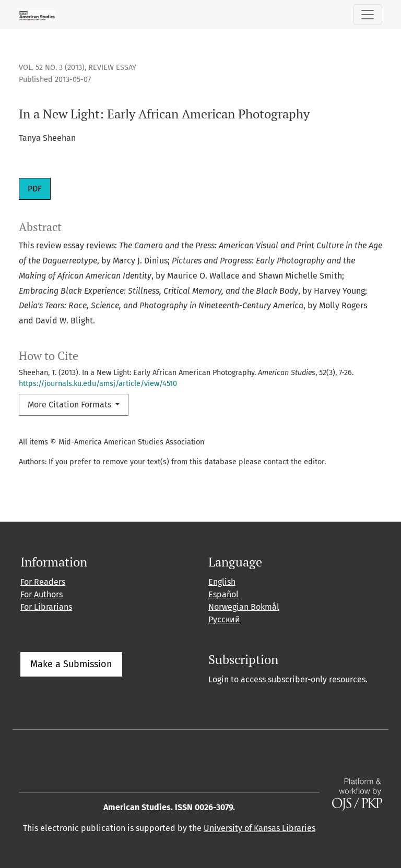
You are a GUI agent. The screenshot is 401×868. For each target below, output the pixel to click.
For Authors (42, 594)
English (222, 582)
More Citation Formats (70, 405)
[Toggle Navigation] (368, 15)
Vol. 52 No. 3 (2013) (52, 68)
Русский (224, 619)
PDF (35, 189)
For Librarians (46, 607)
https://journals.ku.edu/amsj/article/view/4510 (98, 384)
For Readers (43, 582)
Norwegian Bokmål (244, 607)
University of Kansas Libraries (260, 828)
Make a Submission (71, 664)
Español (223, 594)
